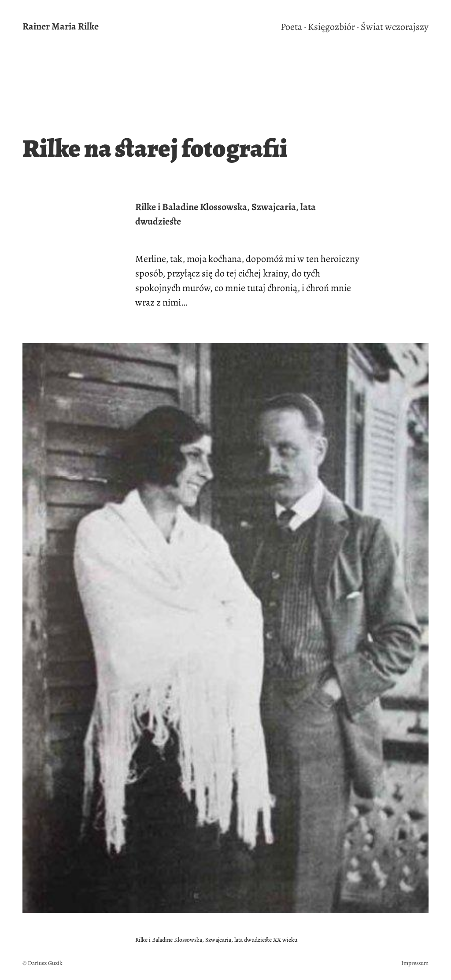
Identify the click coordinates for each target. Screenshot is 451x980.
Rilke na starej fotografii (155, 148)
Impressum (415, 963)
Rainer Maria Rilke (61, 26)
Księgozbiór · (333, 27)
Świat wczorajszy (395, 27)
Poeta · (293, 27)
